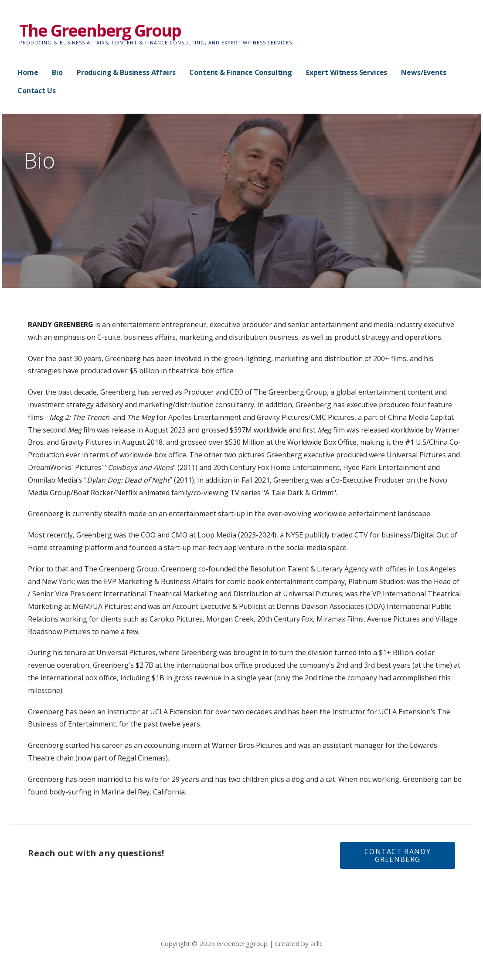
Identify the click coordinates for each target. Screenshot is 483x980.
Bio (57, 72)
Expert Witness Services (347, 72)
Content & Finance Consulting (241, 72)
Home (28, 72)
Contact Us (36, 91)
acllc (316, 943)
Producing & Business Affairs (126, 72)
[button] (398, 855)
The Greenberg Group (100, 30)
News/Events (423, 72)
